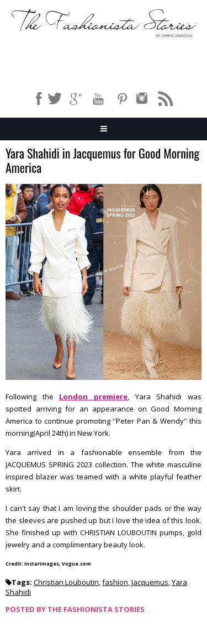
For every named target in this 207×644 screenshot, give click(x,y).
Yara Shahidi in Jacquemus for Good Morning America (102, 161)
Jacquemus (150, 582)
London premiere (93, 397)
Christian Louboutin (66, 582)
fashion (115, 582)
